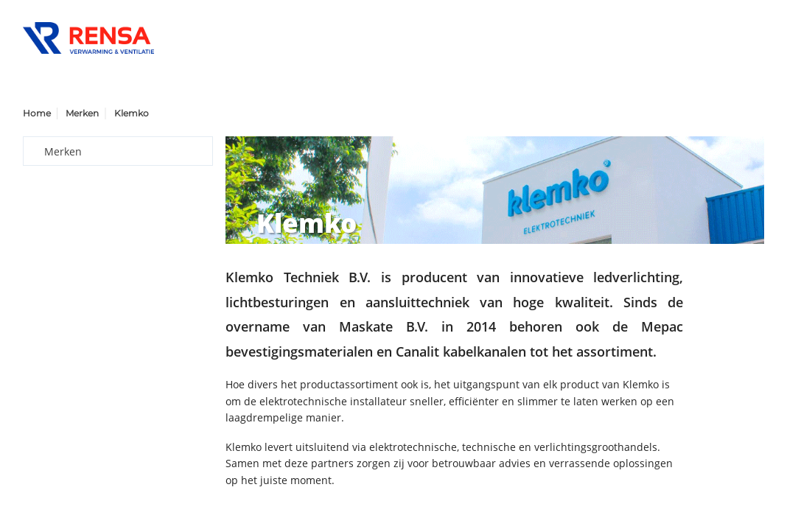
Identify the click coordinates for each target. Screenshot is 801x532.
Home (37, 113)
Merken (82, 113)
